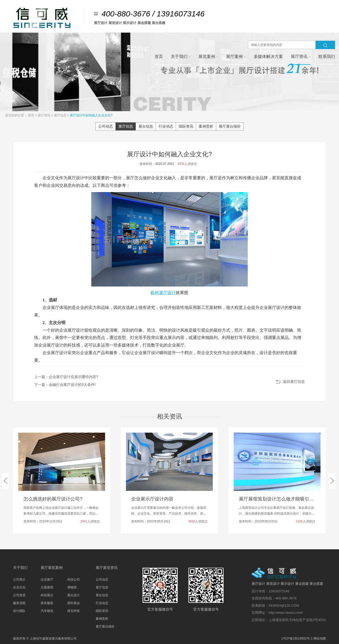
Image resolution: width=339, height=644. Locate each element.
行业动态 (166, 126)
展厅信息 (61, 115)
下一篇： (65, 385)
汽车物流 (47, 611)
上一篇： (66, 377)
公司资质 (19, 595)
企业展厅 (47, 580)
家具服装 (47, 603)
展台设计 (74, 595)
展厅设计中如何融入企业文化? (91, 115)
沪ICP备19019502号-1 (297, 639)
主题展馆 (47, 587)
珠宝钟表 (74, 611)
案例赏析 (206, 126)
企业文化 (19, 587)
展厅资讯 (44, 115)
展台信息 (146, 126)
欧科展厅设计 (163, 293)
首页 (31, 115)
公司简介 (19, 580)
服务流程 (19, 603)
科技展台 (47, 595)
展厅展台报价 (230, 126)
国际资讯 (186, 126)
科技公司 (74, 580)
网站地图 (320, 639)
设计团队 (19, 611)
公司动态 (106, 126)
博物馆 (72, 587)
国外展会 (74, 603)
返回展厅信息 (294, 381)
